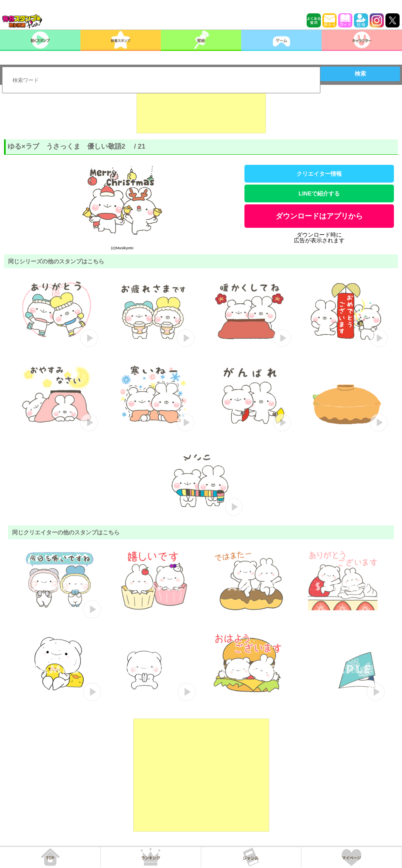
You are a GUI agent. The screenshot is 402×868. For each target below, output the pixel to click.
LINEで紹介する (319, 193)
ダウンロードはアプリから (319, 216)
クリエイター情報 (319, 174)
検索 (360, 74)
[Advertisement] (201, 113)
